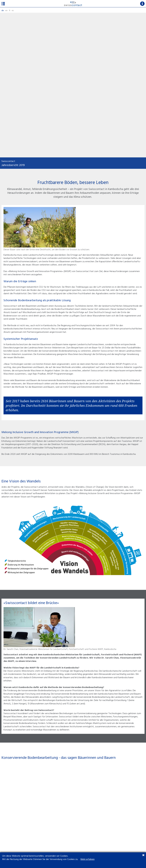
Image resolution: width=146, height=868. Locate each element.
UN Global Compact (11, 826)
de (3, 11)
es (13, 11)
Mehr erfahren (88, 859)
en (6, 11)
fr (10, 11)
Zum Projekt (14, 748)
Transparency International (14, 822)
